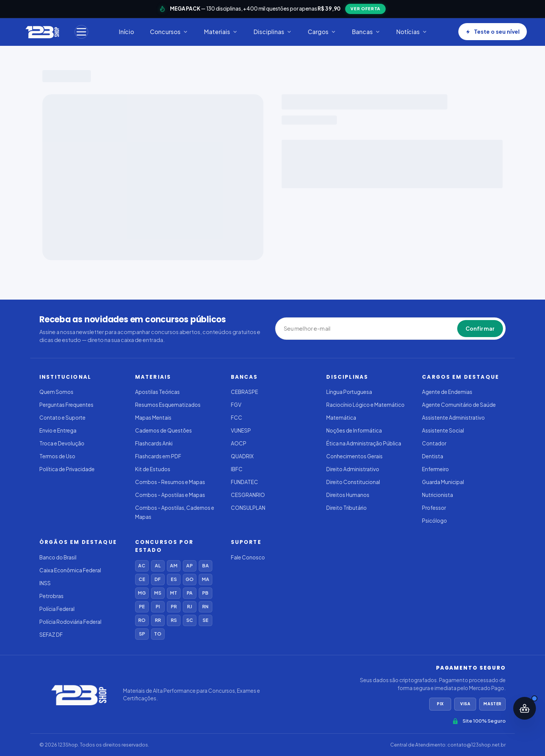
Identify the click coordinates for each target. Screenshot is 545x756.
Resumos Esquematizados (168, 405)
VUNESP (241, 430)
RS (174, 620)
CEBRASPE (244, 392)
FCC (237, 418)
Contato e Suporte (62, 418)
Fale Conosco (248, 557)
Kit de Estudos (153, 469)
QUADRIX (242, 456)
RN (205, 607)
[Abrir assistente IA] (525, 708)
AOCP (239, 443)
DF (158, 579)
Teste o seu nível (493, 31)
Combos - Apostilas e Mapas (170, 495)
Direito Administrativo (353, 469)
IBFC (237, 469)
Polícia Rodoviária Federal (70, 622)
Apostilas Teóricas (157, 392)
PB (205, 593)
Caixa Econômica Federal (70, 570)
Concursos (169, 32)
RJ (189, 607)
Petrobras (51, 596)
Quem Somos (56, 392)
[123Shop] (42, 32)
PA (190, 593)
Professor (434, 508)
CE (142, 579)
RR (158, 620)
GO (189, 579)
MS (158, 593)
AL (158, 566)
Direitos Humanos (348, 495)
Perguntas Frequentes (66, 405)
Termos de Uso (57, 456)
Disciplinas (273, 32)
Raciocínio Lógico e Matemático (365, 405)
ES (174, 579)
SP (142, 634)
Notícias (412, 32)
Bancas (366, 32)
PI (158, 607)
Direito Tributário (346, 508)
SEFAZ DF (51, 635)
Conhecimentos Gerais (354, 456)
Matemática (341, 418)
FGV (236, 405)
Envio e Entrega (58, 430)
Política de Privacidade (67, 469)
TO (158, 634)
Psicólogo (434, 521)
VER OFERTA (365, 9)
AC (142, 566)
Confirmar (480, 328)
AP (189, 566)
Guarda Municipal (443, 482)
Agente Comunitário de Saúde (459, 405)
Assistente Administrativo (453, 418)
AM (174, 566)
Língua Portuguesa (349, 392)
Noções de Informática (354, 430)
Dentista (433, 456)
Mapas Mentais (153, 418)
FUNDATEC (244, 482)
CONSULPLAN (248, 508)
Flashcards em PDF (158, 456)
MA (206, 579)
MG (142, 593)
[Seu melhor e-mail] (319, 329)
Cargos (322, 32)
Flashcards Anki (154, 443)
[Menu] (81, 32)
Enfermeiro (435, 469)
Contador (434, 443)
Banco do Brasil (58, 557)
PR (174, 607)
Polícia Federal (57, 609)
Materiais (221, 32)
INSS (45, 583)
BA (206, 566)
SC (190, 620)
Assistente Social (443, 430)
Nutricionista (438, 495)
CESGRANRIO (248, 495)
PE (142, 607)
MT (174, 593)
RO (142, 620)
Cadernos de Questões (163, 430)
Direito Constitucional (353, 482)
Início (126, 32)
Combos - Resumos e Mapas (170, 482)
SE (206, 620)
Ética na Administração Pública (364, 443)
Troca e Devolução (62, 443)
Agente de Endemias (447, 392)
